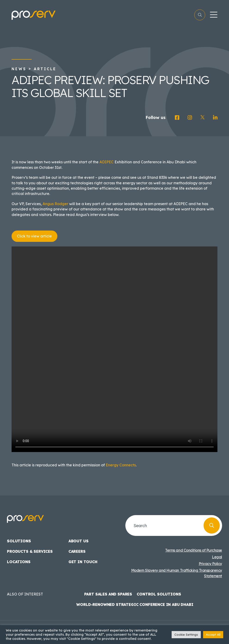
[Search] (212, 526)
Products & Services (30, 551)
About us (79, 541)
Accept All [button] (213, 635)
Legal (217, 557)
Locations (19, 562)
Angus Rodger (55, 204)
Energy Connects (121, 465)
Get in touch (83, 562)
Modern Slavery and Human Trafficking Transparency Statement (177, 573)
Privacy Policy (210, 564)
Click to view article (34, 236)
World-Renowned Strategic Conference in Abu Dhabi (135, 605)
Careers (77, 551)
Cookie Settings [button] (186, 635)
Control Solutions (159, 594)
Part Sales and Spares (108, 594)
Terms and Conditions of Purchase (194, 550)
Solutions (19, 541)
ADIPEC (107, 162)
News (19, 69)
